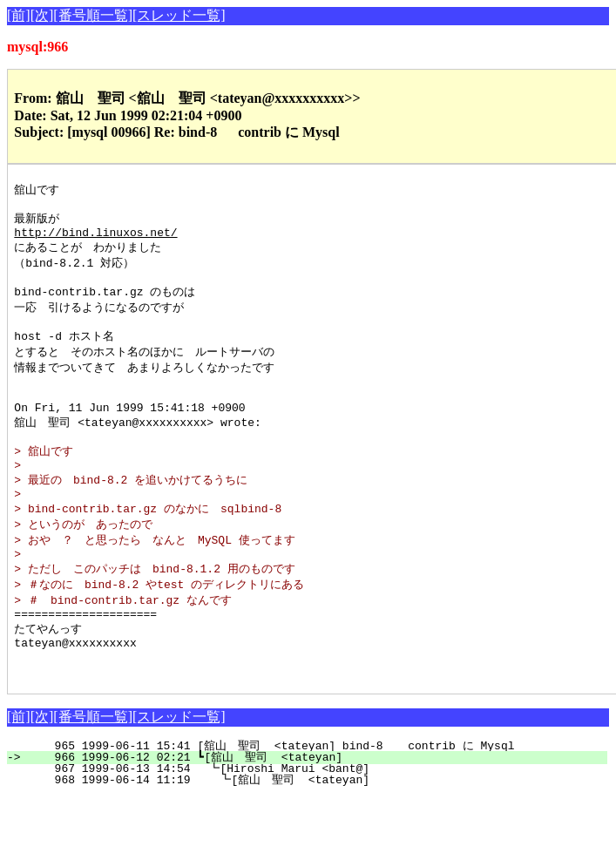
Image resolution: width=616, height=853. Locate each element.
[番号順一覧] (93, 15)
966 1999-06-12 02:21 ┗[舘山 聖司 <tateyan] (317, 813)
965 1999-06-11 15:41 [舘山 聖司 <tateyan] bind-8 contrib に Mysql (318, 802)
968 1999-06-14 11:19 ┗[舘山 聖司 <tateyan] (315, 836)
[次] (42, 15)
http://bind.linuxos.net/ (95, 239)
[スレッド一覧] (179, 15)
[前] (19, 15)
